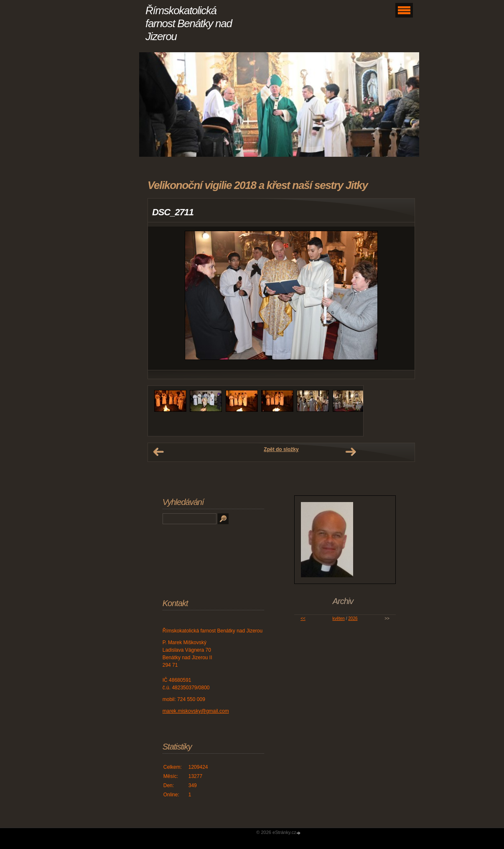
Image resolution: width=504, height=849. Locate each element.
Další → (351, 452)
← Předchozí (158, 452)
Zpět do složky (281, 449)
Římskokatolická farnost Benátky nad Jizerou (189, 23)
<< (303, 618)
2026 (353, 618)
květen (338, 618)
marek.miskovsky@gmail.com (196, 711)
